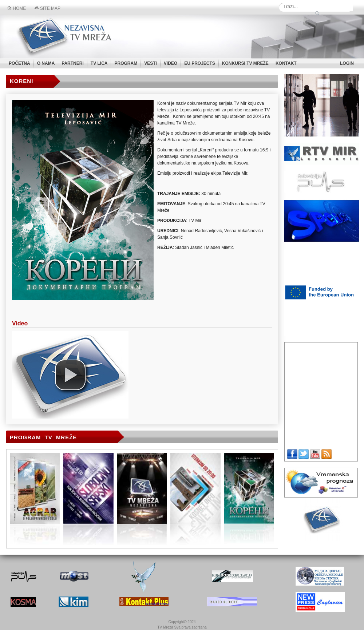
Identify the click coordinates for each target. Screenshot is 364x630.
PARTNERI (72, 63)
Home (17, 8)
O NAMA (46, 63)
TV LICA (99, 63)
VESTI (151, 63)
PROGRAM (126, 63)
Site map (48, 8)
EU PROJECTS (200, 63)
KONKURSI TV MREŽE (245, 63)
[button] (70, 375)
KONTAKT (286, 63)
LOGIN (347, 63)
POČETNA (19, 63)
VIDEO (171, 63)
